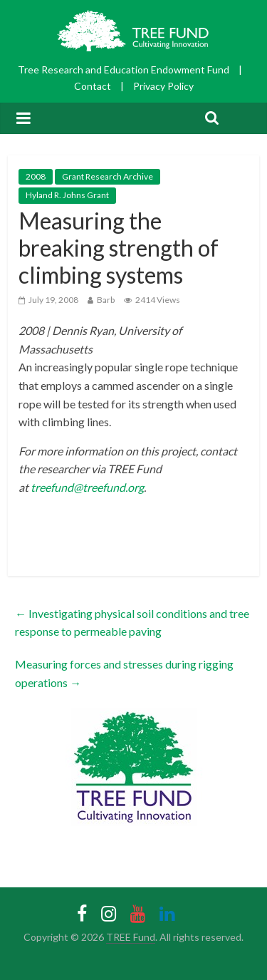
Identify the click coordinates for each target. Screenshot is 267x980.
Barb (106, 300)
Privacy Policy (163, 86)
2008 (36, 176)
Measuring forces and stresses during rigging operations (124, 673)
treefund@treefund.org (87, 487)
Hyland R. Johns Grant (67, 195)
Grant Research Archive (108, 176)
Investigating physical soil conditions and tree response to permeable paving (132, 623)
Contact (93, 86)
